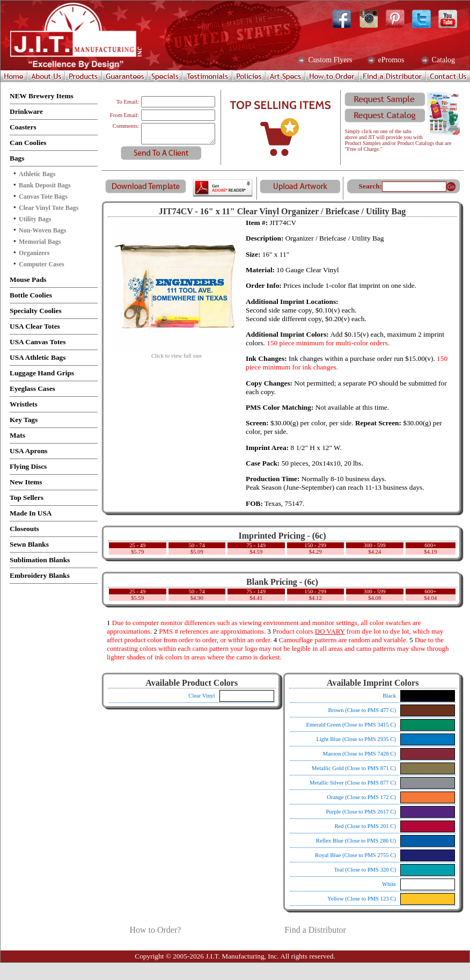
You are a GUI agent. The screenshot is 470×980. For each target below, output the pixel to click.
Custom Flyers (329, 60)
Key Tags (24, 420)
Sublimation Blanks (40, 560)
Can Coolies (28, 143)
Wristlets (24, 404)
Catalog (442, 60)
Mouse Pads (28, 280)
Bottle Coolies (31, 295)
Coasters (23, 127)
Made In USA (31, 513)
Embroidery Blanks (40, 575)
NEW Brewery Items (42, 96)
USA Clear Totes (35, 326)
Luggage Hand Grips (42, 373)
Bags (17, 158)
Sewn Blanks (29, 544)
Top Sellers (27, 498)
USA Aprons (29, 451)
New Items (26, 482)
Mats (17, 435)
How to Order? (155, 930)
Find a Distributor (315, 930)
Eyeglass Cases (32, 389)
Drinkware (26, 111)
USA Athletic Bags (38, 357)
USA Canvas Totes (38, 342)
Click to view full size (177, 353)
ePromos (390, 60)
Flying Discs (28, 466)
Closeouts (24, 529)
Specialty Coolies (36, 311)
